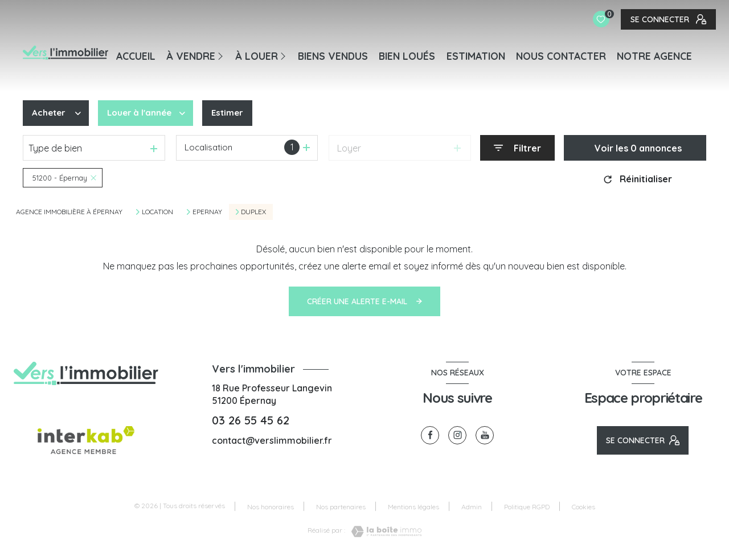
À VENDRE (191, 56)
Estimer (233, 113)
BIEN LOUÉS (407, 56)
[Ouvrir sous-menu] (223, 55)
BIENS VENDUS (333, 56)
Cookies (583, 507)
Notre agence (654, 56)
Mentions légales (413, 507)
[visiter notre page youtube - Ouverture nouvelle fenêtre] (485, 435)
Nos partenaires (341, 507)
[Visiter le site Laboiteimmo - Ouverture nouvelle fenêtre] (383, 532)
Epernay (207, 212)
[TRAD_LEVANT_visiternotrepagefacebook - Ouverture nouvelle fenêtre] (430, 435)
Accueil (136, 56)
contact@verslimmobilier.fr (272, 440)
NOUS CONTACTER (561, 56)
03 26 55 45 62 (251, 420)
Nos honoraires (271, 507)
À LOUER (257, 56)
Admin (472, 507)
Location (157, 212)
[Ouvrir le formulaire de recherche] (517, 148)
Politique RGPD (527, 507)
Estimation (476, 56)
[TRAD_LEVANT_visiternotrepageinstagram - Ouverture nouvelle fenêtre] (457, 435)
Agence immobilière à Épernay (69, 212)
